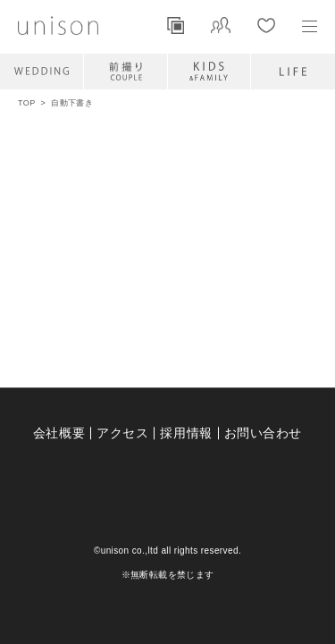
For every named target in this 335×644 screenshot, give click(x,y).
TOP (27, 103)
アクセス (122, 433)
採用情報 (186, 433)
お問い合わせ (263, 433)
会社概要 (59, 433)
